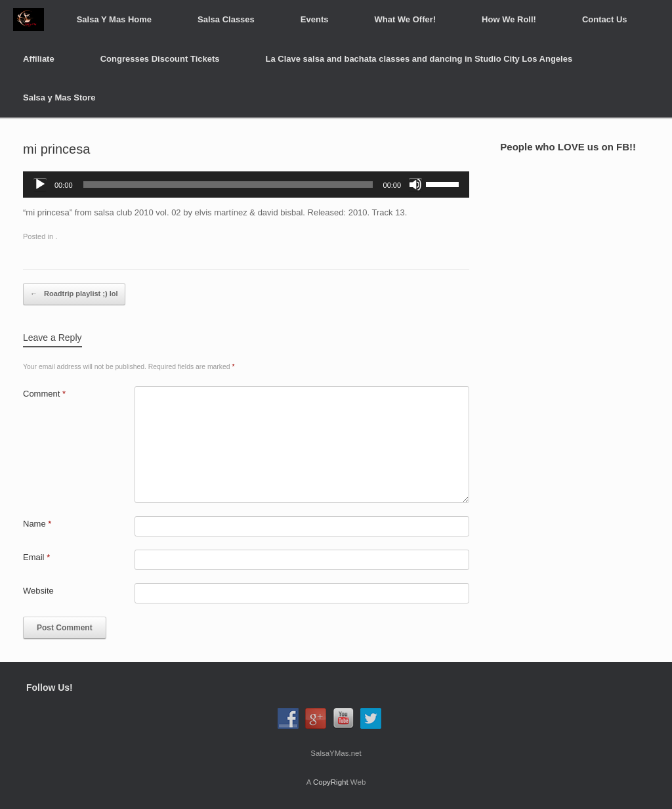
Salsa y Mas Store (59, 98)
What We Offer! (405, 19)
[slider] (228, 185)
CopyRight (331, 782)
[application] (246, 185)
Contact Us (605, 19)
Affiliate (39, 59)
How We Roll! (509, 19)
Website (38, 591)
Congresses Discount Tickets (160, 59)
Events (315, 19)
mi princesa (56, 149)
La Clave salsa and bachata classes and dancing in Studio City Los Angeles (419, 59)
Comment (44, 394)
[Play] (40, 185)
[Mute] (415, 185)
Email (36, 557)
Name (37, 524)
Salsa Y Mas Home (114, 19)
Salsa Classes (226, 19)
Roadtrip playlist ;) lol (74, 294)
